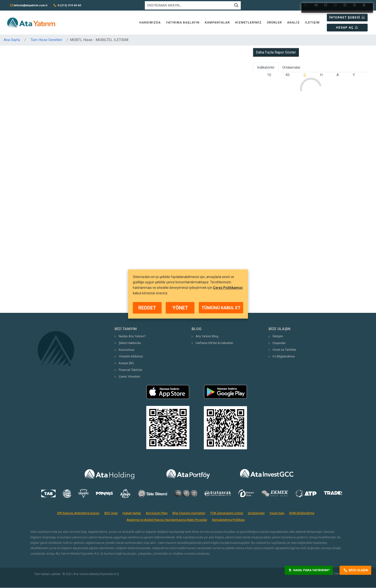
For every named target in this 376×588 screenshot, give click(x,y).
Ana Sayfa (12, 40)
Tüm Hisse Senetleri (46, 40)
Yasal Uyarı (277, 513)
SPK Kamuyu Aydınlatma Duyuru (78, 513)
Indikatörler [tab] (266, 68)
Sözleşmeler (256, 513)
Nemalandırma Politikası (228, 520)
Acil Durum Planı (157, 513)
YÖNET (180, 308)
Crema (338, 574)
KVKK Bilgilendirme (302, 513)
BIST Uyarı (111, 513)
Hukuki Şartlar (132, 513)
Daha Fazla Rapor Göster (276, 53)
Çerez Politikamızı (228, 288)
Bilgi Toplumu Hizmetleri (189, 513)
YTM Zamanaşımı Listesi (227, 513)
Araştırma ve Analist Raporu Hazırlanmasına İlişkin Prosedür (167, 520)
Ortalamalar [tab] (291, 68)
